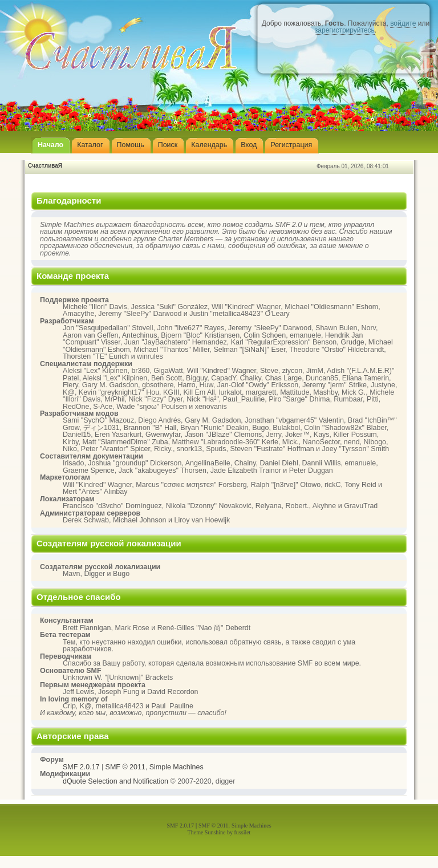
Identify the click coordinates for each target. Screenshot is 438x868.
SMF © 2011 (125, 767)
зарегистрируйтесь (345, 30)
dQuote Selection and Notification (115, 781)
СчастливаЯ (45, 166)
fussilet (243, 832)
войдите (403, 23)
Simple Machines (177, 767)
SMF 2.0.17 (81, 767)
